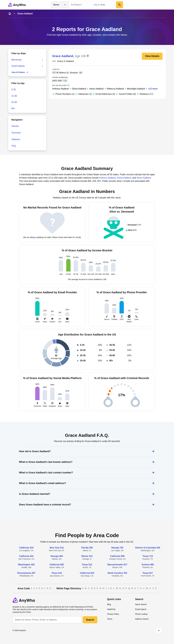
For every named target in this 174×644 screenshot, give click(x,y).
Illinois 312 (87, 556)
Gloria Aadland (79, 89)
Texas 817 (148, 573)
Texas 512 (87, 565)
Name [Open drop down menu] (60, 5)
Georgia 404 (57, 556)
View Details (152, 56)
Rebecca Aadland (115, 89)
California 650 (57, 565)
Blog (109, 604)
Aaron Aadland (96, 89)
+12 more (153, 89)
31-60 (14, 96)
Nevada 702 (117, 548)
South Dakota (18, 66)
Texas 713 (148, 556)
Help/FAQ (111, 609)
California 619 (87, 573)
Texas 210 (57, 573)
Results (15, 126)
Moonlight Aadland (136, 89)
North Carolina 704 (117, 573)
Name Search (141, 604)
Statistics (16, 139)
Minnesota (16, 60)
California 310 (26, 548)
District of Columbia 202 (148, 548)
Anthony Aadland (60, 89)
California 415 (26, 556)
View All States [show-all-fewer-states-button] (20, 72)
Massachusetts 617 (117, 565)
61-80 (14, 102)
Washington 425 (26, 565)
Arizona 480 (148, 565)
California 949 (117, 556)
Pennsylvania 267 (26, 573)
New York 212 (57, 548)
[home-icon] (10, 14)
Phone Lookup (141, 614)
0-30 (14, 90)
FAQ (14, 146)
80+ (13, 108)
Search (90, 620)
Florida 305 (87, 548)
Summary (16, 133)
